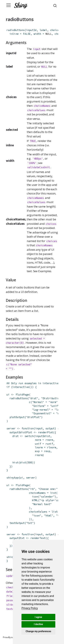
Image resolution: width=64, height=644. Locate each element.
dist (23, 463)
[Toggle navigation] (9, 5)
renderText (38, 538)
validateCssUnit (39, 167)
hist (15, 463)
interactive (21, 387)
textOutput (17, 523)
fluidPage (22, 395)
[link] (30, 608)
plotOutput (17, 417)
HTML (35, 500)
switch (29, 436)
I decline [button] (38, 624)
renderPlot (46, 432)
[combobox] (55, 5)
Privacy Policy (30, 608)
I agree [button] (38, 617)
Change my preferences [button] (38, 631)
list (53, 493)
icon (35, 497)
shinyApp (12, 478)
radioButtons (16, 30)
